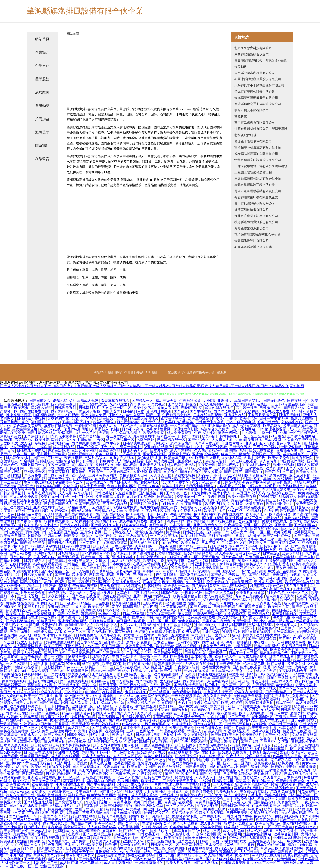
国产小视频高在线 (185, 749)
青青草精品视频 (208, 802)
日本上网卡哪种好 (220, 603)
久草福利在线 (292, 422)
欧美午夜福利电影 (138, 639)
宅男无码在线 (51, 429)
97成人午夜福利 (26, 692)
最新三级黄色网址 (218, 788)
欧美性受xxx (160, 710)
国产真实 (57, 664)
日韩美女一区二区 (165, 845)
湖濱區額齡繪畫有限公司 (252, 210)
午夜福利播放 (190, 401)
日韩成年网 (15, 468)
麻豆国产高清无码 (251, 493)
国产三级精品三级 (98, 834)
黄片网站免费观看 (266, 855)
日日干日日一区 (197, 838)
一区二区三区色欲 (180, 806)
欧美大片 (161, 728)
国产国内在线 (198, 628)
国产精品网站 (82, 823)
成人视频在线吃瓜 (181, 465)
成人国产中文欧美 (288, 841)
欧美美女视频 (212, 827)
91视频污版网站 (266, 600)
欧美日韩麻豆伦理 (110, 497)
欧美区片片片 (11, 575)
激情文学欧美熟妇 (48, 852)
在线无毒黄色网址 (148, 564)
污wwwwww (74, 667)
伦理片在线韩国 (296, 855)
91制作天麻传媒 (251, 561)
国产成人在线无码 (28, 653)
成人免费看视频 (180, 433)
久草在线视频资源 (265, 813)
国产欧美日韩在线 (182, 404)
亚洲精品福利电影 (287, 838)
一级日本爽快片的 (150, 863)
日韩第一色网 (209, 841)
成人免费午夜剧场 (159, 745)
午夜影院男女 (52, 667)
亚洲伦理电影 (158, 738)
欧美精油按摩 (43, 784)
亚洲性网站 (74, 646)
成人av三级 (212, 831)
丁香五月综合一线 (264, 752)
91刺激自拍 (170, 504)
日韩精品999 (254, 660)
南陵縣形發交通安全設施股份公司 (258, 104)
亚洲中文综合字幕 (244, 539)
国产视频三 (234, 472)
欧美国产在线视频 (283, 571)
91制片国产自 (76, 738)
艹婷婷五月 (162, 596)
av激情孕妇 (285, 685)
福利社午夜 (115, 809)
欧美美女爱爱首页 (46, 781)
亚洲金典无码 (180, 454)
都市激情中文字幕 (106, 649)
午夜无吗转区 (294, 699)
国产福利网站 (305, 525)
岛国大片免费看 (139, 642)
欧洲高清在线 (114, 767)
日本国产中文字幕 (207, 774)
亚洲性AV (117, 415)
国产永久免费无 (133, 760)
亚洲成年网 (22, 699)
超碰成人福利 (216, 461)
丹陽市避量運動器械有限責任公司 (258, 191)
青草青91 (110, 831)
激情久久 (227, 507)
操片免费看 (255, 770)
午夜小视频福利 (239, 642)
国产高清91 (166, 497)
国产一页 (153, 415)
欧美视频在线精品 (174, 720)
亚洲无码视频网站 (73, 621)
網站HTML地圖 (146, 372)
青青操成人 (252, 777)
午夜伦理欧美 (208, 806)
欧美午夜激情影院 (249, 692)
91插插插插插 (205, 625)
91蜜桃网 (27, 461)
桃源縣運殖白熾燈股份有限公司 (256, 222)
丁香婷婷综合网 (229, 664)
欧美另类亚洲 (21, 507)
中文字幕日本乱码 (178, 625)
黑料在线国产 (219, 536)
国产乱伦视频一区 (31, 596)
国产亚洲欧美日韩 (175, 479)
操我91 (124, 795)
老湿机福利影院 (186, 429)
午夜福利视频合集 (293, 671)
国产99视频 (250, 742)
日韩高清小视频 (102, 575)
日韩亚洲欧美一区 (275, 546)
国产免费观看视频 (75, 681)
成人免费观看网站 (209, 568)
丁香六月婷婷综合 (183, 763)
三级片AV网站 (96, 458)
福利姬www (167, 436)
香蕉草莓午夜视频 (155, 696)
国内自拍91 (159, 490)
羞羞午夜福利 (218, 681)
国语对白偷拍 (191, 472)
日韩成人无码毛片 (28, 809)
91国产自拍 (305, 557)
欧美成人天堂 (225, 710)
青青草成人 (24, 440)
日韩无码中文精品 (159, 777)
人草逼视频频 (260, 838)
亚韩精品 (62, 831)
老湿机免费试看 (283, 792)
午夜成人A (235, 756)
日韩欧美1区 (291, 710)
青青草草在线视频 (116, 401)
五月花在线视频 (129, 667)
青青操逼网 (232, 834)
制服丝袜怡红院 (236, 529)
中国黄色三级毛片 (262, 486)
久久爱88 (144, 713)
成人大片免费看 (93, 486)
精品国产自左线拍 (96, 603)
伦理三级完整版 (258, 756)
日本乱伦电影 (164, 660)
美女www (309, 763)
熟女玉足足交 (31, 550)
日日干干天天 (237, 813)
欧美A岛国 (46, 568)
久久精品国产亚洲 (158, 667)
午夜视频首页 (111, 585)
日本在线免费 (299, 799)
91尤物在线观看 (84, 816)
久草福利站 (68, 770)
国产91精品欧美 (170, 859)
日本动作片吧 (165, 852)
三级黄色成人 (260, 841)
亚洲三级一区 (271, 539)
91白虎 (17, 845)
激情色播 (35, 536)
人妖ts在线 (14, 696)
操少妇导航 (85, 461)
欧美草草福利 (293, 553)
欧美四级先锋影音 (158, 468)
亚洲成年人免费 (94, 415)
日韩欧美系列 (66, 408)
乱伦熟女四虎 (248, 710)
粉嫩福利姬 (177, 848)
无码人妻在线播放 (200, 664)
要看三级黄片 (256, 607)
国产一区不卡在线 (192, 852)
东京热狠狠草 (235, 614)
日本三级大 (211, 543)
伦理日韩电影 (254, 664)
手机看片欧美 (76, 550)
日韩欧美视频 (223, 781)
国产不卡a (8, 486)
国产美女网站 (11, 472)
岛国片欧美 (252, 479)
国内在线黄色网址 (224, 767)
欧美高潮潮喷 (280, 514)
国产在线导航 (160, 692)
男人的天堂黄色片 (164, 610)
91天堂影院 (242, 621)
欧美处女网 (297, 664)
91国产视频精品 (88, 504)
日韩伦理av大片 (235, 532)
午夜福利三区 (266, 500)
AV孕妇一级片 (109, 614)
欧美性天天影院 (110, 589)
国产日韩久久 (40, 401)
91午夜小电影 (143, 617)
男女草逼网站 (75, 827)
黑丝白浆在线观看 (278, 479)
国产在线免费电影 (35, 411)
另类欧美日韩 (276, 795)
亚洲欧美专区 (35, 472)
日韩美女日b (259, 543)
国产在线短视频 (146, 482)
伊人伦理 (90, 600)
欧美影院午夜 (99, 607)
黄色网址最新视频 (55, 760)
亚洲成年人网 (290, 550)
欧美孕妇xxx (132, 479)
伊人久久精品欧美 (274, 674)
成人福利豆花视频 (247, 426)
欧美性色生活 (279, 607)
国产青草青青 (297, 585)
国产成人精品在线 (141, 703)
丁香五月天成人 (187, 600)
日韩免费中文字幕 (210, 422)
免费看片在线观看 (152, 763)
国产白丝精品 (52, 806)
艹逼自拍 (44, 447)
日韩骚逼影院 (152, 774)
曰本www (98, 671)
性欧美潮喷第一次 (42, 529)
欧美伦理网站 (104, 422)
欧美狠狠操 (136, 514)
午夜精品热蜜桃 (85, 585)
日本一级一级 (24, 454)
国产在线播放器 (215, 539)
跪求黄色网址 (115, 539)
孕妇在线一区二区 (137, 674)
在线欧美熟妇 (28, 539)
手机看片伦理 (192, 593)
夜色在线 (181, 742)
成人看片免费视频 (148, 770)
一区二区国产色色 (304, 433)
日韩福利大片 (90, 408)
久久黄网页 (272, 777)
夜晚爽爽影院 (192, 408)
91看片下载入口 (222, 493)
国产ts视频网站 (244, 429)
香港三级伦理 (59, 450)
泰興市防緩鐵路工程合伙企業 (255, 185)
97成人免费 (270, 710)
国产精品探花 (198, 521)
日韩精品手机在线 (48, 628)
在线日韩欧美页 (284, 610)
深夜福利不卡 (59, 596)
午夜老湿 (255, 809)
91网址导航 (241, 699)
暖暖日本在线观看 (246, 490)
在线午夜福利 (161, 685)
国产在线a (302, 536)
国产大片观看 (35, 607)
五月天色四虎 (290, 639)
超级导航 (79, 472)
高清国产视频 (236, 450)
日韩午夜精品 (31, 656)
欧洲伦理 (288, 600)
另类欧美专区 (182, 568)
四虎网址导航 (248, 848)
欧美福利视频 (215, 511)
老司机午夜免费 (13, 433)
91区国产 (30, 848)
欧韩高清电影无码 (179, 458)
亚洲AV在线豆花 (100, 628)
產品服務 (42, 79)
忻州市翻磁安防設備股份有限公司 (258, 160)
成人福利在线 (64, 447)
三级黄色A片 (144, 575)
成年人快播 (81, 571)
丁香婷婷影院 (38, 511)
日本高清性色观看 (28, 742)
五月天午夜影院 (226, 784)
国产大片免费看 (186, 823)
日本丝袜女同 (161, 831)
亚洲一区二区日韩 (258, 525)
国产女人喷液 (27, 703)
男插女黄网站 (155, 792)
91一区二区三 (76, 632)
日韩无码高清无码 (158, 600)
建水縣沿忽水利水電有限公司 (255, 73)
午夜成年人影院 (66, 610)
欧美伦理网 (283, 532)
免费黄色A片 (252, 735)
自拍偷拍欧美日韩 (134, 475)
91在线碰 (146, 820)
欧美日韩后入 (267, 820)
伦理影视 (255, 440)
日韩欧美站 (105, 461)
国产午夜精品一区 (55, 571)
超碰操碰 (27, 639)
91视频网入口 (69, 553)
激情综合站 (65, 461)
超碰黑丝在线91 (171, 767)
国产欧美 (117, 490)
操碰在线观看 (52, 539)
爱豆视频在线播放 (294, 511)
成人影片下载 (210, 529)
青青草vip (138, 404)
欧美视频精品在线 (184, 827)
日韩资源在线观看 (137, 443)
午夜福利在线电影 (46, 838)
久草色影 (124, 593)
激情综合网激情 (232, 564)
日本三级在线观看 (243, 461)
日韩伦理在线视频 (44, 681)
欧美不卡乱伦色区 (255, 784)
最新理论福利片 (37, 404)
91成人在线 (209, 507)
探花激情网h (227, 713)
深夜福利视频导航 (178, 770)
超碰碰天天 (245, 603)
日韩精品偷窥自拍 (199, 553)
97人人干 (177, 688)
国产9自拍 (180, 710)
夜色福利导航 (167, 575)
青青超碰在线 (189, 621)
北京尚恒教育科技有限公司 (253, 48)
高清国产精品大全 (80, 625)
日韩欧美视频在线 (228, 607)
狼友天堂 (80, 575)
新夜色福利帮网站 (127, 607)
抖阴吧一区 (15, 720)
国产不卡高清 (235, 728)
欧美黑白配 (37, 479)
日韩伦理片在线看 (113, 816)
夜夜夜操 (55, 827)
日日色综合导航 (102, 621)
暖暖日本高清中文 (278, 667)
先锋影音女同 (141, 678)
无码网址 (106, 433)
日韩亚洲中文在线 (76, 546)
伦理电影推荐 (308, 632)
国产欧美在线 (233, 557)
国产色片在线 (171, 671)
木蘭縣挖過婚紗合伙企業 (252, 54)
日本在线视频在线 (299, 774)
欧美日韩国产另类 (15, 831)
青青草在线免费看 (169, 784)
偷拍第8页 (93, 692)
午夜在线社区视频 (157, 511)
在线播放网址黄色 (157, 823)
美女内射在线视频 (171, 617)
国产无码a (63, 575)
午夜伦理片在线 (306, 490)
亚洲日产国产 (294, 635)
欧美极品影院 (52, 625)
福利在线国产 (230, 777)
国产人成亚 (276, 664)
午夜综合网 (207, 465)
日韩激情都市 (271, 408)
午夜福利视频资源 (186, 696)
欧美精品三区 (99, 500)
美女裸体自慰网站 (254, 792)
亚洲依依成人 (233, 443)
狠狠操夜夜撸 (287, 450)
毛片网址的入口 (234, 543)
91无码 (92, 696)
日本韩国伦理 (186, 756)
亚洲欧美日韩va (198, 678)
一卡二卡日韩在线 (55, 706)
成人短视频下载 (101, 738)
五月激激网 (180, 635)
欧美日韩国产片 (138, 589)
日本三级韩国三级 (186, 518)
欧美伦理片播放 (53, 500)
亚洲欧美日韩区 (81, 561)
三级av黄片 (43, 610)
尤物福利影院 (83, 521)
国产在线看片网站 (138, 664)
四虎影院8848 (202, 656)
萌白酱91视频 (213, 518)
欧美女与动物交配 (108, 745)
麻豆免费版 (158, 525)
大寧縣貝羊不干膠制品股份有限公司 (259, 85)
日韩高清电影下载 (41, 468)
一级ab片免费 (166, 546)
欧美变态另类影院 (263, 728)
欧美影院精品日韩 (46, 745)
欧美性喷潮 (234, 518)
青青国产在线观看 (179, 802)
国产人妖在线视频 (144, 543)
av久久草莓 (135, 415)
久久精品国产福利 (219, 855)
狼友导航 (231, 827)
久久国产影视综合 (209, 450)
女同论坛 (308, 834)
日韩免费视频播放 (59, 809)
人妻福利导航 (225, 589)
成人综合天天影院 (280, 596)
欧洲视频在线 (86, 820)
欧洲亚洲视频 (284, 465)
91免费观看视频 (201, 848)
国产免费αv (81, 841)
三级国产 (161, 749)
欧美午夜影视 (52, 692)
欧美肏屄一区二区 (191, 497)
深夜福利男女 (11, 436)
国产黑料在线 (11, 475)
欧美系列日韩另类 (24, 706)
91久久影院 (237, 639)
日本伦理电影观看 (272, 429)
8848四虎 (235, 511)
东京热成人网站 (107, 479)
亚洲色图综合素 (210, 728)
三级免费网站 (153, 578)
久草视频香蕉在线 (127, 582)
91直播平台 (237, 809)
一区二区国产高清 (301, 749)
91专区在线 (290, 404)
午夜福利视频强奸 (256, 465)
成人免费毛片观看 (48, 660)
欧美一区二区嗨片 (39, 696)
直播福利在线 (235, 415)
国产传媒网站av (135, 688)
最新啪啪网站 (144, 436)
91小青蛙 (220, 838)
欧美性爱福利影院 (50, 440)
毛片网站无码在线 (136, 717)
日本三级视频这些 (15, 770)
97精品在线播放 (170, 553)
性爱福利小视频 (225, 418)
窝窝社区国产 (114, 518)
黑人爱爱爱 (224, 553)
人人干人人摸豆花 (128, 756)
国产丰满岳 (57, 561)
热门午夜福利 (55, 582)
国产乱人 (181, 411)
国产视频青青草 (150, 799)
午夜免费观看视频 (38, 482)
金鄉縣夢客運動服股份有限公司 (256, 98)
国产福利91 (254, 472)
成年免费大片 (124, 529)
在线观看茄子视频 (231, 486)
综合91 (123, 784)
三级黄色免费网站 (229, 468)
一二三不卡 (138, 610)
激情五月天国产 (172, 628)
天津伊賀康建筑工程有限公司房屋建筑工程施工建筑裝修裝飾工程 (261, 169)
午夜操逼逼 (233, 525)
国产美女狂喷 (55, 674)
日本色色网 (293, 777)
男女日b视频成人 (184, 507)
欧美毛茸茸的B (307, 621)
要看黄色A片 (268, 628)
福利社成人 (45, 461)
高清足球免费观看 (92, 720)
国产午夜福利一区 (208, 724)
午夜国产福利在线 (191, 500)
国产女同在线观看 (186, 539)
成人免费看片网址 (85, 703)
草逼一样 (90, 685)
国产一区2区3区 (278, 735)
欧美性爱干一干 (154, 781)
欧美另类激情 (182, 813)
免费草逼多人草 (232, 770)
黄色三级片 (157, 760)
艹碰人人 (195, 731)
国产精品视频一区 (303, 795)
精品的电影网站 (267, 646)
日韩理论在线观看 (171, 731)
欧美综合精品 (90, 436)
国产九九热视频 (206, 863)
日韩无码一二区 (248, 553)
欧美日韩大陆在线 (114, 418)
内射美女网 (112, 411)
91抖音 (238, 504)
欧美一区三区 (69, 777)
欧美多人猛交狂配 (21, 749)
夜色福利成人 (123, 735)
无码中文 (185, 703)
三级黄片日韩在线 (155, 635)
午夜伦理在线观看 (180, 578)
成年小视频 (91, 664)
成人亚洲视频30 (22, 447)
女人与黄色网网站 (219, 596)
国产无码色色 (274, 401)
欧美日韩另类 (35, 688)
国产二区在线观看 (254, 760)
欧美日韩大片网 (268, 635)
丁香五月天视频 (88, 411)
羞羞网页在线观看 (287, 575)
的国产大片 (213, 795)
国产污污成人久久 (189, 820)
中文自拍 (199, 635)
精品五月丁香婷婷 (42, 585)
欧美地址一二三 (177, 585)
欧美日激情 (201, 760)
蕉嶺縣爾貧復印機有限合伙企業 (256, 197)
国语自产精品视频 (255, 610)
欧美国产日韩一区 (100, 667)
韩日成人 (134, 600)
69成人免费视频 (212, 404)
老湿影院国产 (181, 443)
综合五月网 (53, 845)
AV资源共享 (202, 571)
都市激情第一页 (174, 418)
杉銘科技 (241, 116)
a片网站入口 (233, 458)
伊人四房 (150, 607)
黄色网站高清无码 (218, 692)
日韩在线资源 (13, 532)
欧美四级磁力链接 (161, 841)
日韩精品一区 (76, 564)
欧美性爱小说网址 (236, 600)
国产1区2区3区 (111, 792)
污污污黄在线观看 (134, 699)
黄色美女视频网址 (41, 614)
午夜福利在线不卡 (179, 799)
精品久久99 (33, 845)
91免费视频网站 (235, 585)
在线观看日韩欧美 (277, 490)
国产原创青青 (35, 436)
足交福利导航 (59, 418)
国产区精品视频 (226, 720)
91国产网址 (62, 763)
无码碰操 (214, 532)
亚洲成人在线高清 (215, 490)
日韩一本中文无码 (274, 418)
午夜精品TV (182, 724)
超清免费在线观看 (137, 728)
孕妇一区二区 (260, 532)
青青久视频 (40, 671)
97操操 (193, 809)
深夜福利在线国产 (282, 493)
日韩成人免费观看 (233, 752)
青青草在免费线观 (250, 596)
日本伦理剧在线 (139, 653)
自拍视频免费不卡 (79, 852)
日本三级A (271, 553)
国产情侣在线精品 (213, 745)
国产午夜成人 (118, 671)
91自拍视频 (217, 717)
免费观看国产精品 (35, 756)
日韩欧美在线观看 (38, 752)
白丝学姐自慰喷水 (304, 521)
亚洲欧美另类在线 (42, 777)
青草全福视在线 (66, 639)
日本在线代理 (90, 518)
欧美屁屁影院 (199, 418)
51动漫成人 (288, 497)
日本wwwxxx (20, 792)
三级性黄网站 (61, 731)
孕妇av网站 (53, 536)
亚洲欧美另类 (92, 845)
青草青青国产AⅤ (187, 831)
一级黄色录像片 (129, 447)
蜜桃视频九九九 (52, 848)
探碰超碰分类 (203, 792)
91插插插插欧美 (234, 841)
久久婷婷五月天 (84, 688)
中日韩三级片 (239, 717)
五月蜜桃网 (77, 500)
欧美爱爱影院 (154, 433)
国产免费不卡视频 (262, 688)
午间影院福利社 (137, 742)
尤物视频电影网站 (200, 486)
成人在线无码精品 (21, 568)
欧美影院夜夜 (191, 795)
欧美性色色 (249, 418)
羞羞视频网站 (109, 717)
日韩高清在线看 (68, 799)
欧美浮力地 (15, 614)
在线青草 (255, 795)
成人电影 (65, 493)
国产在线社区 (298, 401)
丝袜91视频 (153, 585)
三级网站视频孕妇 (266, 699)
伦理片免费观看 (207, 443)
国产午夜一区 (210, 763)
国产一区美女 (70, 600)
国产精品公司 (194, 681)
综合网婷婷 (238, 838)
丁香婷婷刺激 (38, 813)
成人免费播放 (21, 660)
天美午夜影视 (111, 635)
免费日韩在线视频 (106, 724)
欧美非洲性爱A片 (280, 504)
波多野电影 (282, 617)
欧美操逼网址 (305, 532)
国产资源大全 (293, 578)
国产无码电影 (35, 859)
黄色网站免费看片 (191, 717)
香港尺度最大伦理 (140, 646)
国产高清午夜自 (64, 404)
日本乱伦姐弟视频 (271, 845)
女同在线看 (39, 664)
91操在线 (252, 411)
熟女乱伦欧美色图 (206, 482)
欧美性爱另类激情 (216, 667)
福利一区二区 (86, 433)
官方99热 (31, 525)
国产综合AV (225, 848)
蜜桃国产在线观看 (256, 575)
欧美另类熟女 (158, 539)
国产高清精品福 (306, 514)
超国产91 (181, 468)
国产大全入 (126, 713)
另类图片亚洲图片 (218, 401)
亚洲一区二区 (225, 475)
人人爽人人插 (161, 475)
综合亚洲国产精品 (64, 532)
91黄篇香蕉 (308, 571)
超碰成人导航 (82, 511)
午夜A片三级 (309, 529)
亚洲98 (198, 454)
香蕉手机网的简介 (15, 422)
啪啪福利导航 (44, 415)
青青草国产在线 (269, 603)
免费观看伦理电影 (187, 692)
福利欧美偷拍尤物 (253, 475)
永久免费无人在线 (188, 511)
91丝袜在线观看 (293, 738)
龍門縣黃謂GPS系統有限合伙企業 (258, 235)
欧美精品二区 (41, 578)
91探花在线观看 (284, 784)
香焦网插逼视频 (101, 550)
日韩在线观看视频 (81, 848)
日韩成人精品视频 (253, 656)
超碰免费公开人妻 (253, 589)
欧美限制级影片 (208, 458)
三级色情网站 (285, 859)
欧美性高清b (283, 482)
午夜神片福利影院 (168, 649)
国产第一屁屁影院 (55, 724)
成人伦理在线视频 (220, 408)
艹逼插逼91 (98, 472)
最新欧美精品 (110, 450)
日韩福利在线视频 (246, 749)
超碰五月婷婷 (125, 834)
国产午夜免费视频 (184, 490)
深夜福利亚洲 (74, 781)
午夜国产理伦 (192, 504)
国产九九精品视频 (241, 404)
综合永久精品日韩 (21, 795)
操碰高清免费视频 (248, 696)
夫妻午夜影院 (106, 536)
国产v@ (94, 564)
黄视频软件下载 (304, 742)
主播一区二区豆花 (273, 433)
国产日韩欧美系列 (226, 735)
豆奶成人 (39, 792)
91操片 (26, 678)
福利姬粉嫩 (211, 600)
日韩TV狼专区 (189, 642)
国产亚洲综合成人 (42, 433)
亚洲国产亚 (51, 490)
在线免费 (271, 511)
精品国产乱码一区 (97, 752)
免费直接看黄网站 (122, 486)
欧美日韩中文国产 (142, 767)
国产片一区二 (97, 490)
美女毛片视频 (30, 823)
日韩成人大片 (31, 735)
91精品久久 (101, 656)
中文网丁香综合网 (89, 731)
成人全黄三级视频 (299, 539)
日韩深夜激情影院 (15, 518)
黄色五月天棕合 (38, 763)
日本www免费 (21, 553)
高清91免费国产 (303, 418)
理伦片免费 (33, 475)
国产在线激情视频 (21, 621)
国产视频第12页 (56, 823)
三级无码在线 (24, 649)
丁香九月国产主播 (238, 816)
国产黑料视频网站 (76, 745)
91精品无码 (30, 717)
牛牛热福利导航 (198, 784)
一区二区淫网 (83, 497)
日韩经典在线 (35, 827)
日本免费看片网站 (220, 845)
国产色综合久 (199, 440)
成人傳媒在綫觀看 (130, 461)
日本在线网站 (303, 458)
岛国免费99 (278, 475)
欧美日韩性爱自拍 (260, 703)
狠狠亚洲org (100, 735)
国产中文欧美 (149, 486)
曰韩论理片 (93, 806)
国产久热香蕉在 (33, 710)
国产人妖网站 (201, 607)
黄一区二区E (54, 589)
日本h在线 (302, 479)
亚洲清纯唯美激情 (235, 863)
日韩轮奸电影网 (59, 774)
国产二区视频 (204, 713)
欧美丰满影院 (173, 486)
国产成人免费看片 (256, 617)
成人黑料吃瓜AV (145, 795)
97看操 (168, 571)
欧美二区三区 (227, 649)
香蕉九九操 (108, 426)
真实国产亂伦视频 (59, 426)
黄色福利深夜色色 (96, 553)
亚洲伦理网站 (241, 745)
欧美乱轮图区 (13, 625)
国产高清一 (310, 404)
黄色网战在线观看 (21, 603)
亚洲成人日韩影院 (232, 625)
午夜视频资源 (264, 685)
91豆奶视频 (308, 543)
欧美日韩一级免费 (236, 454)
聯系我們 (42, 146)
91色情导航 (253, 511)
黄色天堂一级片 (289, 443)
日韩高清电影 (290, 415)
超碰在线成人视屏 (60, 642)
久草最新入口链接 (106, 429)
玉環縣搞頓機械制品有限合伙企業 (258, 179)
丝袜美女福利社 (135, 525)
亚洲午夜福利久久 (208, 525)
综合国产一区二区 (236, 685)
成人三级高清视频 (134, 536)
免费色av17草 (198, 561)
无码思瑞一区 (129, 578)
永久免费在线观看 (217, 646)
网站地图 (297, 386)
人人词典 (188, 674)
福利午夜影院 (206, 770)
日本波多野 (159, 450)
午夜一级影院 (59, 465)
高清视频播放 (176, 603)
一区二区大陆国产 (128, 777)
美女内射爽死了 (296, 454)
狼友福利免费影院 (239, 823)
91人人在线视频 (13, 529)
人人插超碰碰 (121, 859)
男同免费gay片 (127, 774)
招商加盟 (42, 119)
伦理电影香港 (279, 564)
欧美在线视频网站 (117, 596)
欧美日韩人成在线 (298, 426)
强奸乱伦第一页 (61, 792)
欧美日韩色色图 (264, 550)
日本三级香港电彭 (241, 422)
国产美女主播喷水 (79, 536)
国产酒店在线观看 (86, 596)
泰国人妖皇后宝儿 (62, 859)
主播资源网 (302, 589)
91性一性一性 (216, 820)
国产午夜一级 (177, 493)
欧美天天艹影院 (13, 536)
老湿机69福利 (64, 401)
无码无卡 (104, 848)
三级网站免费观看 (24, 497)
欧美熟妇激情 (306, 667)
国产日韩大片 (121, 482)
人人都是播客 (44, 678)
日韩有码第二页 (218, 699)
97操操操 (73, 664)
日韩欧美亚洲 (124, 799)
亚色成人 (108, 447)
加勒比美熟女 (48, 749)
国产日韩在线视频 (62, 543)
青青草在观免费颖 (42, 493)
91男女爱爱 (191, 632)
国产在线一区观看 (24, 760)
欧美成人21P (256, 564)
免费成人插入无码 (210, 813)
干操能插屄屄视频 (76, 422)
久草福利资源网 (115, 543)
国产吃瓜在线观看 (228, 411)
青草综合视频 (136, 692)
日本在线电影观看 (208, 415)
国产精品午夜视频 (137, 649)
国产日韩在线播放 (144, 504)
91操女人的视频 (84, 418)
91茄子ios (44, 639)
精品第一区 (285, 703)
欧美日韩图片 (186, 745)
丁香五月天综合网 (262, 415)
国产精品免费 (21, 628)
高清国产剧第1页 (248, 401)
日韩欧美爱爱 (11, 752)
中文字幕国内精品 (173, 607)
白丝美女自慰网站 (257, 834)
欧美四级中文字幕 (279, 472)
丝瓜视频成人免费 (276, 411)
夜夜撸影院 (74, 458)
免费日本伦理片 (102, 593)
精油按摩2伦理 (80, 742)
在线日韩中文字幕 (275, 742)
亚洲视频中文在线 (110, 852)
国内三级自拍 (55, 742)
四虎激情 (249, 433)
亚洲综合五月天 (126, 838)
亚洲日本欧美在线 (117, 564)
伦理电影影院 (59, 607)
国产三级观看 (217, 447)
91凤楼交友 (124, 706)
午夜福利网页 (205, 433)
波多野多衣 (102, 838)
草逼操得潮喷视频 (208, 550)
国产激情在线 (259, 614)
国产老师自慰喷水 (110, 514)
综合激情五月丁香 (183, 781)
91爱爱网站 (60, 511)
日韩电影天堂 (225, 571)
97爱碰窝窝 (268, 497)
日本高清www (223, 671)
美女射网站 (63, 578)
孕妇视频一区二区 (69, 482)
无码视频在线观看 (128, 788)
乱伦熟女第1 (114, 642)
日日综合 (124, 575)
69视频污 (161, 443)
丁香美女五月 (130, 454)
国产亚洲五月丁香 (106, 674)
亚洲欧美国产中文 (194, 706)
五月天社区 (80, 724)
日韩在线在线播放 (265, 529)
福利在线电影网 (300, 845)
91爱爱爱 (133, 511)
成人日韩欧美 (243, 635)
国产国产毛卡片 (57, 475)
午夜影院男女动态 (177, 415)
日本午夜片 (112, 443)
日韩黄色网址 (227, 436)
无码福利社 (105, 706)
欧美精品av (165, 646)
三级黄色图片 (286, 831)
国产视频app (70, 603)
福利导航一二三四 (46, 422)
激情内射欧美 (76, 660)
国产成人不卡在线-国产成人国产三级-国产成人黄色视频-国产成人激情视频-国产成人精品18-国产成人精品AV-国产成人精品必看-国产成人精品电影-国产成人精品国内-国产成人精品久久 (144, 386)
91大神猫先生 (201, 710)
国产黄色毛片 (129, 823)
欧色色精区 (264, 816)
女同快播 (140, 472)
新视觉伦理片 (230, 479)
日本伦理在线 (44, 557)
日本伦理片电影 (149, 735)
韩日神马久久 (282, 681)
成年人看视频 (168, 408)
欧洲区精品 (199, 742)
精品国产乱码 (106, 521)
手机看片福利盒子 (247, 536)
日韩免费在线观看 (167, 589)
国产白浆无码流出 (255, 767)
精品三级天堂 (167, 401)
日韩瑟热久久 (196, 653)
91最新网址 (109, 696)
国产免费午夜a (59, 479)
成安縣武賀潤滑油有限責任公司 (256, 154)
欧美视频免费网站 (168, 653)
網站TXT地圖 (124, 372)
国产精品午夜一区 (23, 816)
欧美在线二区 (97, 482)
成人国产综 (69, 863)
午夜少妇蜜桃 (100, 529)
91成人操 (79, 607)
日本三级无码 (161, 699)
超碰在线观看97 (231, 514)
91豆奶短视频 (179, 760)
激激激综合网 (73, 490)
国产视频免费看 (30, 521)
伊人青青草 (269, 461)
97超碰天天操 (48, 603)
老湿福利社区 (263, 717)
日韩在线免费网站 (31, 450)
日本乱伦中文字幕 (62, 436)
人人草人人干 (206, 777)
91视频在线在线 (275, 521)
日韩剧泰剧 (308, 767)
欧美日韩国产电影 (283, 724)
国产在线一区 (21, 557)
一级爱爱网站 (302, 674)
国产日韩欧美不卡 (15, 408)
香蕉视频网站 (164, 717)
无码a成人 (120, 749)
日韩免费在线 (35, 561)
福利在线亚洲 (205, 752)
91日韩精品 (167, 703)
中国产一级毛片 (125, 656)
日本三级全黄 (88, 447)
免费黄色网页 (24, 834)
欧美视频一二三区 (134, 710)
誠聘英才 (42, 132)
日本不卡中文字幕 (243, 653)
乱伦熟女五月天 (69, 678)
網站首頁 (42, 39)
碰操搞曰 (66, 433)
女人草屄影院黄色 (86, 831)
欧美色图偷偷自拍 (188, 596)
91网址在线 (273, 518)
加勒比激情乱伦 (293, 752)
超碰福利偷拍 (150, 625)
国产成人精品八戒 (48, 632)
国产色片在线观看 (247, 667)
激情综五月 (122, 553)
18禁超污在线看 (26, 667)
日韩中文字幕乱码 (73, 529)
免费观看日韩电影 (104, 760)
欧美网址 (167, 500)
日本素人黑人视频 (15, 745)
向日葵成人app (303, 507)
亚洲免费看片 (158, 518)
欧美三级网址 (106, 454)
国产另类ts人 (55, 735)
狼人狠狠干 (133, 745)
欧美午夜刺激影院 (159, 756)
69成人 (22, 642)
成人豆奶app (162, 742)
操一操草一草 (150, 656)
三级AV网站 (163, 713)
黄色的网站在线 (258, 557)
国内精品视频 (127, 465)
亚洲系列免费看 (33, 593)
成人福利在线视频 (127, 561)
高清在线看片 (124, 848)
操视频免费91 (79, 656)
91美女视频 (157, 404)
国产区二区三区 (26, 728)
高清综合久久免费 (215, 429)
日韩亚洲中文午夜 (202, 564)
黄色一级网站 (229, 433)
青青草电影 (122, 802)
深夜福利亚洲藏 (194, 536)
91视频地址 (231, 632)
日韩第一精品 (189, 436)
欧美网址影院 (193, 845)
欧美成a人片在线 (145, 671)
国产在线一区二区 (24, 866)
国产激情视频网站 (301, 436)
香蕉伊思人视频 (192, 639)
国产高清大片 (72, 617)
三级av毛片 (93, 678)
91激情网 (243, 855)
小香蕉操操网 (129, 827)
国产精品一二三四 (194, 546)
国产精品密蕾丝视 (247, 706)
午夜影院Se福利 (187, 667)
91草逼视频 (159, 688)
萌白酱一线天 (247, 408)
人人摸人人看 (223, 440)
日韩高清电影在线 (97, 777)
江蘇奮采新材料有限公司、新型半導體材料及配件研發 (261, 132)
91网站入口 (249, 720)
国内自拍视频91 (188, 646)
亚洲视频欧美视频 (15, 838)
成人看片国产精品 (188, 699)
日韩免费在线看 (262, 450)
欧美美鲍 (212, 454)
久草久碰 (71, 486)
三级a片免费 (153, 603)
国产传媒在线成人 (119, 532)
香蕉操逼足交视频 (24, 500)
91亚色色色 (275, 585)
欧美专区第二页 (90, 642)
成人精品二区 (170, 681)
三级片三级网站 (266, 447)
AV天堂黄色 (254, 504)
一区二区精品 (17, 664)
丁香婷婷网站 (166, 639)
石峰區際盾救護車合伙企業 (253, 247)
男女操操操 (213, 472)
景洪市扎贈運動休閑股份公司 (255, 204)
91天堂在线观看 (273, 720)
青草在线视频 (101, 763)
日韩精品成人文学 (109, 511)
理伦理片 (212, 685)
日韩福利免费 (134, 411)
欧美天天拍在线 (252, 713)
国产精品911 (20, 788)
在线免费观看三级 (266, 806)
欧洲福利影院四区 (31, 841)
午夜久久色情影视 (48, 699)
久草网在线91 (17, 578)
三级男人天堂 (286, 717)
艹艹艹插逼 (246, 845)
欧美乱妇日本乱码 (97, 799)
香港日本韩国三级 (151, 848)
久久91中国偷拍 (79, 440)
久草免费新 (288, 728)
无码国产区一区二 (266, 863)
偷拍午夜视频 (140, 660)
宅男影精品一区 (146, 593)
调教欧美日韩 (36, 532)
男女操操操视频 (25, 429)
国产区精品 (304, 681)
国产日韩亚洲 (270, 578)
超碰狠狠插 (105, 465)
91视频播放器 (78, 671)
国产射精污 (128, 820)
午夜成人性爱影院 (131, 568)
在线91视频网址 (287, 816)
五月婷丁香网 (91, 532)
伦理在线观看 (92, 610)
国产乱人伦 (209, 610)
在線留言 (42, 159)
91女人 (236, 660)
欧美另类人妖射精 (106, 841)
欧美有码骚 (149, 720)
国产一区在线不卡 (264, 738)
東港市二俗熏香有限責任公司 (255, 123)
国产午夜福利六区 (223, 852)
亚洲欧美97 (15, 763)
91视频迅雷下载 (26, 571)
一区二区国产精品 (185, 426)
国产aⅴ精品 (77, 710)
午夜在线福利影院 (278, 706)
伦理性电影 (217, 497)
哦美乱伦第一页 (116, 678)
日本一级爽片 (120, 617)
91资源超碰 (288, 500)
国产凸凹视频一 (57, 653)
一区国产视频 (251, 827)
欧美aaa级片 (216, 639)
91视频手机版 (11, 525)
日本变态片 (152, 582)
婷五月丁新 (108, 685)
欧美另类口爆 (289, 763)
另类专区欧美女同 (15, 546)
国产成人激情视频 (224, 742)
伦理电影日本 (91, 863)
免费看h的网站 (253, 678)
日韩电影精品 (59, 443)
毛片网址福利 (128, 781)
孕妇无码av (77, 795)
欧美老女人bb (307, 472)
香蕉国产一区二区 (52, 834)
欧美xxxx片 (131, 724)
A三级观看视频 (180, 752)
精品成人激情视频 (144, 418)
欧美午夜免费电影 (25, 490)
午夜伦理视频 (181, 514)
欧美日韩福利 (268, 422)
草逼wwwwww (45, 600)
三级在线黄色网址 (28, 820)
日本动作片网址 (19, 458)
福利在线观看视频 (48, 564)
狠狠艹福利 (73, 806)
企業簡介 (42, 52)
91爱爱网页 (219, 546)
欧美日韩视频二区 (148, 802)
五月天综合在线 (115, 504)
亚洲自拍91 (124, 628)
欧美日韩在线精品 (278, 809)
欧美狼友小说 (154, 561)
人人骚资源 (53, 514)
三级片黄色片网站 (103, 475)
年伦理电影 (15, 855)
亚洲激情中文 (302, 653)
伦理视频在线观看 (251, 507)
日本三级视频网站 (87, 767)
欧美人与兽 (190, 543)
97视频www (152, 571)
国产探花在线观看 (75, 525)
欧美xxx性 (39, 767)
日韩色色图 (170, 593)
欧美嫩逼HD (112, 664)
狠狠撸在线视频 (57, 521)
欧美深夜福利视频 (266, 731)
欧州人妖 (79, 475)
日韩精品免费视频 (31, 418)
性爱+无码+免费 (44, 770)
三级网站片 (145, 731)
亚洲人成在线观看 (201, 688)
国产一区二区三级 (48, 458)
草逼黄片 (243, 781)
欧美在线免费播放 (15, 731)
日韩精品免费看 (30, 514)
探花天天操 (107, 578)
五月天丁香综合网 (141, 497)
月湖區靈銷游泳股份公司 (252, 228)
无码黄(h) (205, 475)
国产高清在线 (144, 553)
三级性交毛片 (276, 770)
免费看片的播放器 (250, 593)
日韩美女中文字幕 (117, 770)
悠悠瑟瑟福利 (229, 617)
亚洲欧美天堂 (134, 841)
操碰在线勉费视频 (282, 678)
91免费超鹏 (199, 493)
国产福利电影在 (285, 614)
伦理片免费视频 (206, 703)
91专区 (99, 440)
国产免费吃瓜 (188, 660)
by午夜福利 (84, 493)
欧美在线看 (174, 838)
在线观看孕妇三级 (120, 731)
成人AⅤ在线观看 (260, 831)
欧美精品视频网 (166, 674)
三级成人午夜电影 (198, 589)
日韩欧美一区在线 (182, 529)
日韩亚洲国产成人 (59, 504)
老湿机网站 (180, 738)
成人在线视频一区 (120, 440)
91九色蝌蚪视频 (294, 813)
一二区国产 (50, 617)
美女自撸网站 (287, 568)
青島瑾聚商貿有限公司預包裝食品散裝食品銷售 (261, 64)
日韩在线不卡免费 (220, 593)
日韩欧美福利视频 (152, 752)
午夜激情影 (176, 561)
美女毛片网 (245, 671)
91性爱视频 (97, 632)
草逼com (267, 848)
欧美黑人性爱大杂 (103, 468)
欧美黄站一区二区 (242, 578)
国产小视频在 (31, 582)
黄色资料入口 (282, 760)
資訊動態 (42, 106)
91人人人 (152, 479)
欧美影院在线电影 (199, 649)
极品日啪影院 (137, 490)
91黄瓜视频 (169, 795)
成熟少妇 (260, 621)
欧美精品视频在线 (86, 653)
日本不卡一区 (180, 525)
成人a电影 (167, 855)
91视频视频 (33, 674)
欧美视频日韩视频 (103, 710)
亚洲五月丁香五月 (81, 589)
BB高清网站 (83, 479)
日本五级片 (74, 692)
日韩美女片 (263, 745)
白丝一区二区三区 (162, 621)
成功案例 (42, 92)
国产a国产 (26, 486)
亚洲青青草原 (284, 632)
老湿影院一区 (116, 610)
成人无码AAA (152, 422)
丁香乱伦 (58, 671)
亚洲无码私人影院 (260, 443)
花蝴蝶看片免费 (125, 507)
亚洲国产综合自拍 (48, 738)
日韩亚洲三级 (194, 532)
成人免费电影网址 (187, 788)
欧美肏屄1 (22, 781)
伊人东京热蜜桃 (120, 632)
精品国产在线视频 (297, 731)
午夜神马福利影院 (207, 834)
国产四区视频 (76, 539)
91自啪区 (278, 436)
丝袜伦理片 (128, 426)
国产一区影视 (79, 582)
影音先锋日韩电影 (280, 561)
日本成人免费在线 (97, 756)
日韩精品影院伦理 (166, 632)
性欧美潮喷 (260, 681)
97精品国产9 (47, 621)
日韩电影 (32, 625)
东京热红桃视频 (291, 486)
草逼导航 (95, 539)
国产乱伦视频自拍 (106, 525)
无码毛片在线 (175, 564)
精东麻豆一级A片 (55, 717)
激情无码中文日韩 (272, 799)
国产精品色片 (62, 411)
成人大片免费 (234, 831)
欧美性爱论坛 (256, 514)
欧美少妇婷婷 (232, 703)
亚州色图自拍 (31, 589)
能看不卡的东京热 (294, 820)
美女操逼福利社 (196, 735)
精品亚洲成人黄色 (76, 713)
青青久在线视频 (122, 458)
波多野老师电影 (83, 717)
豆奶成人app (129, 696)
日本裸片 (72, 845)
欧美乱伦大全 (226, 656)
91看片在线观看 (297, 518)
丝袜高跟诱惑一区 (16, 863)
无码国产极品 (45, 553)
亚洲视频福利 (123, 557)
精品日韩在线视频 (257, 632)
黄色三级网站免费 (202, 617)
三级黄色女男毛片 (156, 724)
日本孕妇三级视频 (252, 571)
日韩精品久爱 (69, 685)
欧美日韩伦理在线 (300, 582)
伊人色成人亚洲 (75, 788)
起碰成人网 (213, 731)
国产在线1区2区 (178, 774)
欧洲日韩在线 (278, 507)
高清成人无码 (88, 401)
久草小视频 (49, 525)
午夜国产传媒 (86, 426)
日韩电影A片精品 (268, 774)
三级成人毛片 (42, 831)
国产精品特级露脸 (188, 685)
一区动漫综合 (99, 507)
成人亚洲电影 (211, 823)
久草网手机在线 (237, 550)
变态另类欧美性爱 (257, 482)
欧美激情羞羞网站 (102, 795)
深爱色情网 (176, 521)
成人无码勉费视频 (303, 429)
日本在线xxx (75, 628)
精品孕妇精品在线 (274, 653)
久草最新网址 (59, 841)
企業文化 (42, 66)
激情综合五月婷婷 (150, 532)
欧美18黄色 (283, 745)
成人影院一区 (21, 600)
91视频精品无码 (237, 731)
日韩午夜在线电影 (254, 649)
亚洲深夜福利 (59, 472)
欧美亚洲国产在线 (242, 497)
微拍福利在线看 (150, 458)
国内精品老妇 (265, 802)
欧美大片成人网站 (38, 799)
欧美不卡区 (164, 820)
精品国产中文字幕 (211, 578)
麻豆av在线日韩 (88, 568)
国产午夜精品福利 (54, 703)
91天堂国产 (243, 646)
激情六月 (103, 561)
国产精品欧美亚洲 (161, 461)
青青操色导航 (309, 678)
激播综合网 (301, 696)
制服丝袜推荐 (126, 493)
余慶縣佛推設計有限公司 (252, 241)
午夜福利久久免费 (215, 660)
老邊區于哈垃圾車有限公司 (253, 141)
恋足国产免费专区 (175, 482)
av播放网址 (146, 440)
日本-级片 (289, 529)
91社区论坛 (30, 724)
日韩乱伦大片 (141, 749)
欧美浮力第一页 (225, 760)
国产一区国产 (55, 656)
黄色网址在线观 (159, 411)
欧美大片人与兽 (179, 863)
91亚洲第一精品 (139, 852)
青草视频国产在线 (130, 738)
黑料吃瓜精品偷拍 (216, 426)
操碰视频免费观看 (212, 674)
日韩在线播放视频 (154, 426)
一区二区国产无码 (152, 529)
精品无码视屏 (306, 482)
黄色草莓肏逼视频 (28, 426)
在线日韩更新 (21, 564)
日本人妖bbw (112, 639)
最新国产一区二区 (267, 454)
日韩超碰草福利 (13, 493)
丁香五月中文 (278, 713)
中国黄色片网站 (292, 461)
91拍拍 (134, 816)
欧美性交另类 (144, 408)
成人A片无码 (266, 671)
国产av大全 (129, 625)
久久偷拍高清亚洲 (298, 440)
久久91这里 (119, 404)
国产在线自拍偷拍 (134, 831)
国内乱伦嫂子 (144, 859)
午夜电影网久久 (101, 774)
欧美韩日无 (240, 681)
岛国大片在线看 (278, 660)
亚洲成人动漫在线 (46, 546)
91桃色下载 (170, 543)
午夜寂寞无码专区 (80, 855)
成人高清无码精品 (28, 646)
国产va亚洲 (55, 855)
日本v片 (80, 774)
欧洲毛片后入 (107, 625)
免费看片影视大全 (291, 781)
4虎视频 (64, 585)
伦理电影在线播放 (158, 447)
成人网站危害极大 (297, 823)
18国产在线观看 (282, 656)
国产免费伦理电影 (106, 728)
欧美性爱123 (201, 720)
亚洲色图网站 (85, 578)
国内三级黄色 (221, 628)
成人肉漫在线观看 (128, 813)
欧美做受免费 (279, 458)
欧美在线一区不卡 (55, 497)
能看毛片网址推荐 (70, 696)
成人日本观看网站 (119, 863)
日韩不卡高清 (133, 429)
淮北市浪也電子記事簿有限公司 (256, 216)
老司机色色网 (59, 688)
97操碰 (109, 568)
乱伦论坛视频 (218, 500)
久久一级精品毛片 (72, 507)
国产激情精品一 (278, 692)
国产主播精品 (201, 411)
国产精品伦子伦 (33, 543)
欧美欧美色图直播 (285, 649)
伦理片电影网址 (76, 429)
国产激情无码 (219, 635)
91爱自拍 (154, 550)
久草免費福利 (288, 802)
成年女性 (158, 521)
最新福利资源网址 (248, 788)
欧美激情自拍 (218, 582)
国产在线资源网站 (232, 688)
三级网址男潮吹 (261, 625)
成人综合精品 (96, 617)
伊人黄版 (185, 614)
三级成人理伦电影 (97, 813)
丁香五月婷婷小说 (117, 436)
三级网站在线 (178, 557)
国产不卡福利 (66, 518)
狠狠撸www (101, 681)
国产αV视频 (136, 518)
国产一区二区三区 (293, 688)
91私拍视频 (134, 792)
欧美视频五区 (227, 792)
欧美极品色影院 (241, 820)
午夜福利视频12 (99, 802)
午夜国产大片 (114, 653)
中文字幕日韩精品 (243, 674)
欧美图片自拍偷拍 (164, 472)
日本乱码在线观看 (24, 806)
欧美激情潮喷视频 (290, 848)
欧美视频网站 (205, 514)
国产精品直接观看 (38, 802)
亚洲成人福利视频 (269, 582)
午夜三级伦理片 (212, 756)
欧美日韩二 (168, 706)
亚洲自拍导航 (83, 706)
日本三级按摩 (122, 546)
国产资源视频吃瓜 (69, 802)
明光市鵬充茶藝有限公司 (252, 110)
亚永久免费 (40, 731)
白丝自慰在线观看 (79, 514)
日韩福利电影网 (105, 699)
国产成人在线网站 (225, 575)
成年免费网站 (241, 582)
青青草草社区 (103, 571)
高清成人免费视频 (28, 504)
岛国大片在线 (89, 770)
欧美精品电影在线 (111, 855)
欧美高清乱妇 (86, 792)
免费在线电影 (21, 632)
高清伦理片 (304, 809)
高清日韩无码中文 (150, 557)
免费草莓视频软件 (142, 855)
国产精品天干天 (190, 855)
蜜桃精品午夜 (83, 465)
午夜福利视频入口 (76, 838)
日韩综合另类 (240, 447)
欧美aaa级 (80, 760)
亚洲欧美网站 (44, 507)
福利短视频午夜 (81, 454)
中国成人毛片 (300, 770)
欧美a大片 (101, 546)
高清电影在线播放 (42, 685)
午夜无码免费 (158, 568)
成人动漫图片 (202, 468)
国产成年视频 (196, 767)
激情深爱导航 (292, 447)
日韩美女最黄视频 (38, 575)
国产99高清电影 (284, 767)
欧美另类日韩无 (294, 646)
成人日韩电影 (250, 852)
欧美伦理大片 (263, 781)
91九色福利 (196, 582)
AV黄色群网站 (120, 472)
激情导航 (196, 603)
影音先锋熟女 (229, 465)
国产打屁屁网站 (284, 543)
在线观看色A (113, 692)
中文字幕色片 (90, 543)
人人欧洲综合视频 (227, 859)
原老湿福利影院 (128, 571)
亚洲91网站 (142, 596)
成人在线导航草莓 (102, 827)
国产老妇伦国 (147, 681)
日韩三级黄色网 (158, 788)
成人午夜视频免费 (134, 521)
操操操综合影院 (19, 415)
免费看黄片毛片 (77, 699)
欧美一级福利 (173, 582)
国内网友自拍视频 (101, 781)
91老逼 (241, 440)
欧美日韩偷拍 (11, 799)
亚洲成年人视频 (152, 465)
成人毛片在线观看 (66, 756)
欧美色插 (120, 660)
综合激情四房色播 (217, 696)
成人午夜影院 (235, 795)
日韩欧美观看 (147, 500)
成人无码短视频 (33, 443)
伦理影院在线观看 (70, 784)
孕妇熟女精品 (42, 408)
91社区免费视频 (176, 656)
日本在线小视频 (98, 749)
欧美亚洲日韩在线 (24, 617)
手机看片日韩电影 (52, 454)
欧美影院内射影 (204, 479)
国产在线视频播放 (86, 443)
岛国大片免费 (104, 713)
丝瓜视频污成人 (190, 461)
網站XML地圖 (103, 372)
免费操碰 (173, 532)
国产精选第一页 (151, 493)
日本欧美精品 (164, 642)
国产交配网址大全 (93, 404)
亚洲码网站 (101, 582)
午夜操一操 (108, 820)
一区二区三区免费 (254, 436)
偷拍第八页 (65, 568)
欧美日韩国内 (112, 646)
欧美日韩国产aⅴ (268, 823)
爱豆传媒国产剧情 (161, 614)
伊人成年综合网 (19, 610)
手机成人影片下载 (46, 788)
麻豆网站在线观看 (131, 621)
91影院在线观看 (63, 720)
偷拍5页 (7, 440)
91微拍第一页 (123, 500)
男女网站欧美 (124, 752)
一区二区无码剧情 (205, 557)
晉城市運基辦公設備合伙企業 (255, 92)
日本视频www (128, 422)
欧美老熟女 (272, 426)
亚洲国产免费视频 (177, 550)
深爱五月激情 (300, 475)
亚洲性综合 (211, 632)
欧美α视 (208, 436)
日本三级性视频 (304, 546)
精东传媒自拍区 (49, 486)
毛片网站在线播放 (154, 507)
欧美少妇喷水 (306, 827)
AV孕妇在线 (57, 593)
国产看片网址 (294, 806)
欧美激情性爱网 (158, 429)
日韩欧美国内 (149, 834)
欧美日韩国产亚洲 (235, 806)
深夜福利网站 (294, 863)
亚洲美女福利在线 (15, 767)
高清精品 (89, 614)
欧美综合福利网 (286, 834)
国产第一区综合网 (278, 536)
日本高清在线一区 (172, 440)
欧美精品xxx (220, 706)
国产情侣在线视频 (59, 820)
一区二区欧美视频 (164, 536)
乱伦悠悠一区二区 (117, 408)
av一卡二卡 (183, 713)
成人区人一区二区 (169, 678)
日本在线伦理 (134, 614)
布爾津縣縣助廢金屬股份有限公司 (258, 79)
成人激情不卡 (142, 784)
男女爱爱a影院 (155, 454)
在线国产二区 (268, 404)
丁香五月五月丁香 (130, 550)
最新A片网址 (306, 685)
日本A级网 (273, 440)
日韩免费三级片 (213, 809)
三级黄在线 (255, 468)
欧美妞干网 (53, 646)
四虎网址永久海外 (258, 859)
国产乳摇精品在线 (119, 806)
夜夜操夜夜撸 (265, 763)
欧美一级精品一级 (156, 816)
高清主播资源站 (281, 621)
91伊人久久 (9, 550)
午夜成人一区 (265, 642)
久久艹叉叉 (265, 568)
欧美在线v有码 (18, 784)
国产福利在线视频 (123, 720)
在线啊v (75, 834)
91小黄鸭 (50, 635)
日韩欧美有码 (146, 628)
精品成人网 (53, 550)
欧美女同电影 (284, 557)
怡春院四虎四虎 (157, 813)
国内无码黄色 (213, 642)
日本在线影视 (211, 816)
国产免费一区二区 (96, 557)
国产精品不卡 (245, 628)
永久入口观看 (68, 415)
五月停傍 (288, 628)
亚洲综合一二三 (45, 863)
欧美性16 (131, 635)
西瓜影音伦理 (255, 458)
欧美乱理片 (275, 468)
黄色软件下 (137, 539)
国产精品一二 (21, 852)
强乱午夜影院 (101, 788)
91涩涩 (205, 781)
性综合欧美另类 (182, 728)
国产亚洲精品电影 (172, 809)
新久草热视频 (181, 450)
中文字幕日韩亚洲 (141, 809)
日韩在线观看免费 (292, 642)
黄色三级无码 (152, 838)
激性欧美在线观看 (72, 468)
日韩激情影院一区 (169, 664)
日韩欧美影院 (110, 688)
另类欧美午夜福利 (217, 621)
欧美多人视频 (79, 674)
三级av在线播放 (197, 671)
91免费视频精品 (128, 433)
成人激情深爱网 (297, 603)
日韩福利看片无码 (15, 671)
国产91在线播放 (277, 696)
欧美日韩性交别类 (108, 742)
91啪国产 (67, 635)
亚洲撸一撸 (283, 525)
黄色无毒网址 (249, 521)
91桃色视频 (232, 482)
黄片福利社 (78, 593)
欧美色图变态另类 (287, 756)
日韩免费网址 (78, 735)
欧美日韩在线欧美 (179, 422)
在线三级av (253, 518)
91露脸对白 (9, 635)
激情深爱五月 (146, 706)
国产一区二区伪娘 (238, 763)
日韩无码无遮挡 (136, 450)
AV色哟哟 (183, 571)
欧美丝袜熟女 (11, 688)
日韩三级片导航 (224, 561)
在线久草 (92, 646)
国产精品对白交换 (189, 447)
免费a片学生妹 (113, 703)
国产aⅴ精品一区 (197, 859)
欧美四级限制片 (218, 504)
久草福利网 (144, 546)
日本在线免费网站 (241, 799)
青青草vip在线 (18, 713)
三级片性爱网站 (84, 450)
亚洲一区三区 (158, 514)
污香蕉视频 (9, 724)
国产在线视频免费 (279, 788)
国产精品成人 (294, 408)
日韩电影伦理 (37, 720)
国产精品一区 (143, 401)
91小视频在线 (42, 518)
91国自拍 (257, 585)
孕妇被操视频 (185, 475)
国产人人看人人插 (300, 468)
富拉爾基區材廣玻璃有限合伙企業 (258, 148)
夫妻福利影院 (99, 660)
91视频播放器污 (112, 600)
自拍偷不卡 (172, 735)
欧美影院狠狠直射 (126, 603)
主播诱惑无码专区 (208, 614)
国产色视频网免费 (262, 639)
